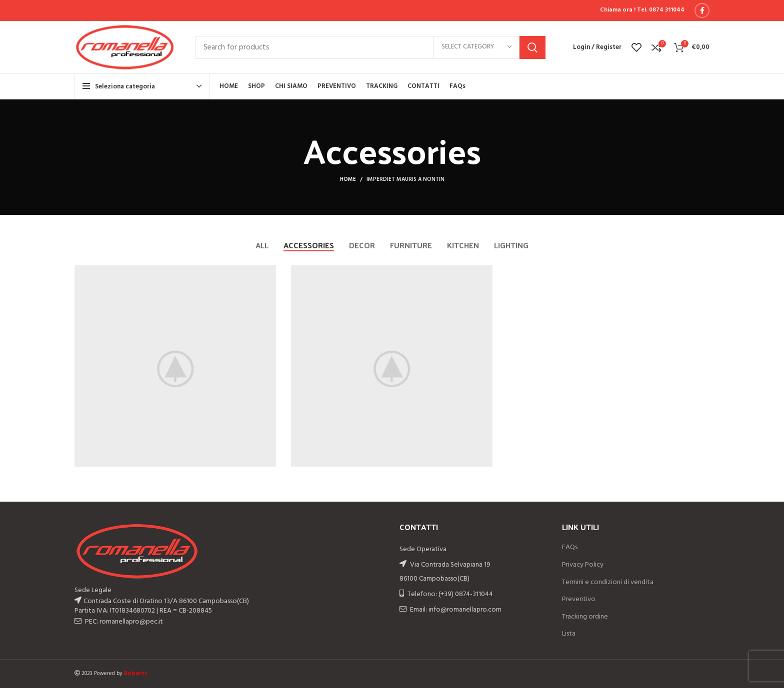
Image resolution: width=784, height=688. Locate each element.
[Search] (370, 47)
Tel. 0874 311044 (661, 10)
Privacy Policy (583, 565)
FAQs (570, 548)
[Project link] (175, 366)
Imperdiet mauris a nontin (405, 179)
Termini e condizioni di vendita (608, 583)
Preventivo (579, 600)
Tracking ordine (585, 617)
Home (348, 179)
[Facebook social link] (702, 10)
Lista (569, 634)
